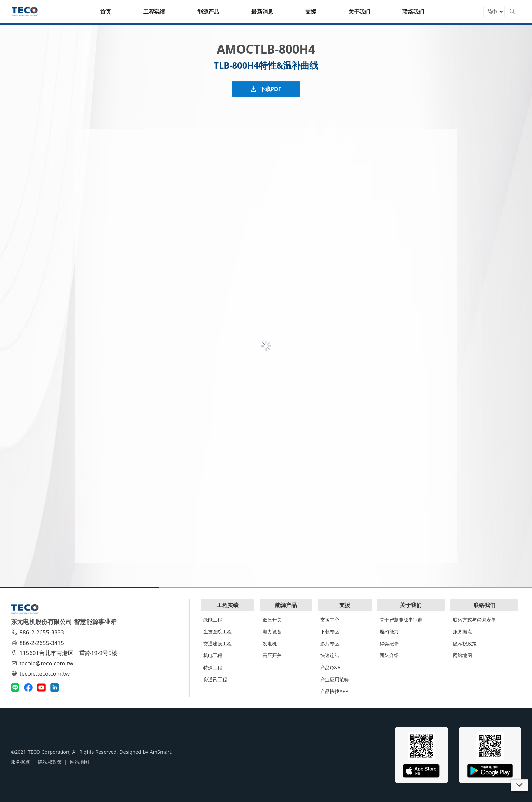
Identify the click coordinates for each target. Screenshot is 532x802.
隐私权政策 (465, 643)
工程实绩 (228, 605)
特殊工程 (213, 667)
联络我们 (484, 605)
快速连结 (330, 655)
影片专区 (330, 643)
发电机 (270, 643)
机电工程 (213, 655)
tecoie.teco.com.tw (41, 674)
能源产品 (286, 605)
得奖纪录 (389, 643)
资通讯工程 (215, 679)
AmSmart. (161, 752)
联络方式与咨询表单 (474, 620)
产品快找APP (334, 691)
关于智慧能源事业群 (401, 620)
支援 (345, 605)
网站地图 (462, 655)
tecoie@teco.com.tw (43, 663)
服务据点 (462, 632)
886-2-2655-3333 (38, 632)
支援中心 (330, 620)
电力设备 (272, 632)
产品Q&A (330, 667)
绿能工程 (213, 620)
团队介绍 (389, 655)
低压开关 (272, 620)
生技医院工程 (217, 632)
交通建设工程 (217, 643)
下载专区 (330, 632)
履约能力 (389, 632)
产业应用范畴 (335, 679)
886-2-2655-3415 (38, 643)
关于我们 (411, 605)
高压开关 (272, 655)
